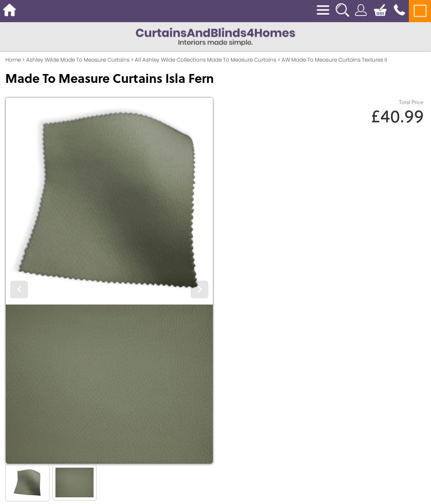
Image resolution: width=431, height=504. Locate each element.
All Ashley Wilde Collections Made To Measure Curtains (206, 60)
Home (13, 60)
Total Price (411, 102)
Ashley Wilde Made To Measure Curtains (78, 60)
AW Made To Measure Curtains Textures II (334, 60)
